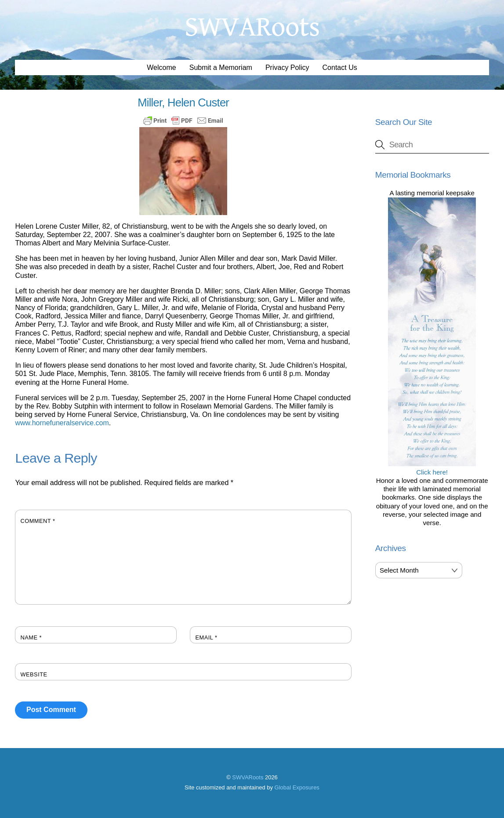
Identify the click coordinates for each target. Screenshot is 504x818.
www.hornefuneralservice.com (62, 423)
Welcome (161, 68)
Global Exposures (297, 787)
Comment (38, 521)
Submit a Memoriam (221, 68)
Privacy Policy (287, 68)
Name (31, 637)
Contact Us (340, 68)
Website (34, 674)
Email (206, 637)
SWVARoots (248, 777)
